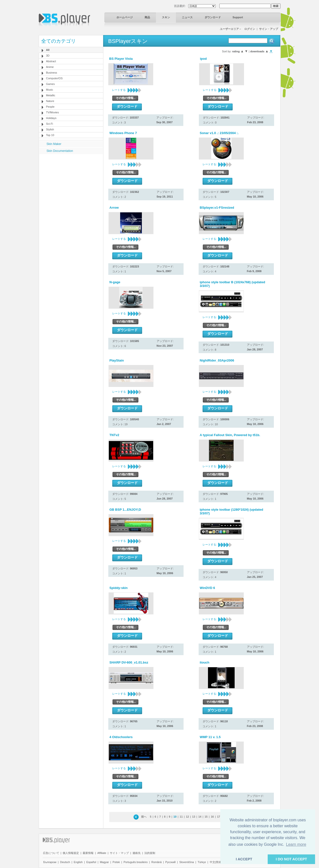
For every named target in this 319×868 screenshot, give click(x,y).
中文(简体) (216, 862)
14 (200, 817)
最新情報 (88, 853)
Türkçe (202, 862)
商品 (147, 17)
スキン (166, 17)
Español (91, 862)
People (50, 107)
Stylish (50, 129)
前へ (144, 817)
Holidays (51, 118)
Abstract (51, 61)
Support (238, 17)
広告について (51, 853)
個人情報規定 (71, 853)
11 (181, 817)
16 (212, 817)
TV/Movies (53, 112)
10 (175, 817)
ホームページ (125, 17)
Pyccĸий (170, 862)
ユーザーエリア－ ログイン (237, 29)
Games (50, 84)
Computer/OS (54, 78)
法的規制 (150, 853)
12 (188, 817)
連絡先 (137, 853)
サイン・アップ (269, 29)
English (78, 862)
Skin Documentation (60, 151)
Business (52, 73)
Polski (116, 862)
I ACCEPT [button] (244, 859)
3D (48, 56)
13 (194, 817)
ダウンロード (213, 17)
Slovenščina (187, 862)
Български (50, 862)
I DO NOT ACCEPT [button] (291, 859)
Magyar (104, 862)
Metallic (51, 95)
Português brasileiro (136, 862)
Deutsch (65, 862)
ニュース (187, 17)
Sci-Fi (50, 124)
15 (206, 817)
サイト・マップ (119, 853)
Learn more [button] (296, 844)
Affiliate (102, 853)
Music (50, 90)
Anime (50, 67)
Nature (50, 101)
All (48, 50)
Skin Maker (54, 144)
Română (156, 862)
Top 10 (50, 135)
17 (219, 817)
